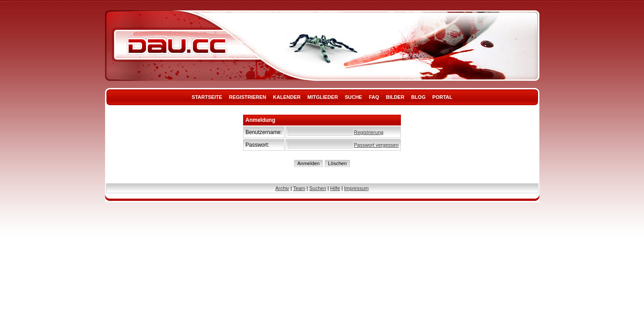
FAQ (374, 97)
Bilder (395, 97)
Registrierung (369, 132)
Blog (419, 97)
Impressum (356, 188)
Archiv (283, 188)
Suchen (318, 188)
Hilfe (335, 188)
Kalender (287, 97)
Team (299, 188)
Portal (442, 97)
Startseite (207, 97)
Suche (353, 97)
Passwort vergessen (376, 145)
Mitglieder (323, 97)
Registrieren (248, 97)
